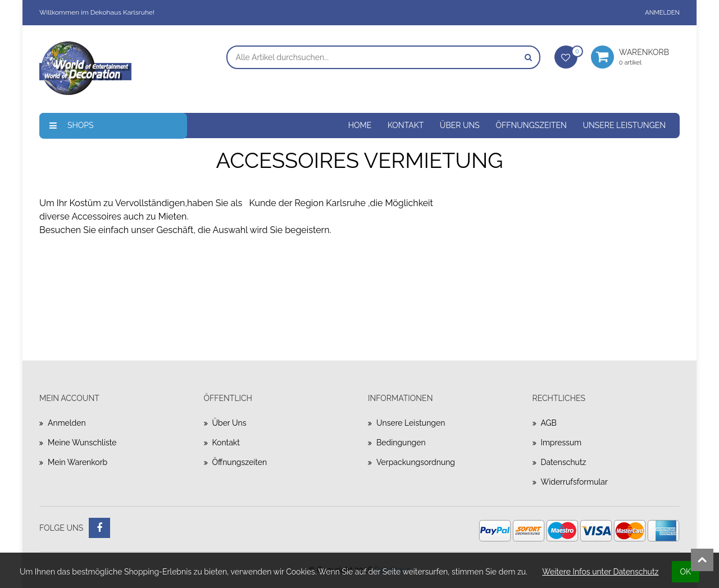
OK (686, 572)
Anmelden (662, 13)
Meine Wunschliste (82, 443)
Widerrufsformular (574, 482)
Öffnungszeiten (531, 125)
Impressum (561, 443)
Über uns (460, 125)
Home (360, 125)
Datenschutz (564, 462)
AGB (549, 423)
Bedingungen (401, 443)
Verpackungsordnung (416, 462)
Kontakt (406, 125)
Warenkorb (649, 57)
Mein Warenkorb (78, 462)
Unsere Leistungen (624, 125)
